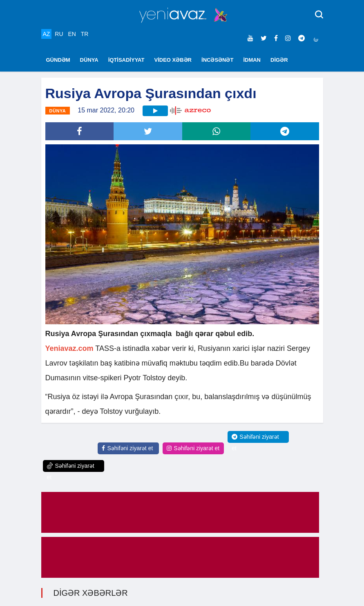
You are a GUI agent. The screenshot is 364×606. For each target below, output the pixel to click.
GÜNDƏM (58, 60)
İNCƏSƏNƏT (217, 60)
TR (85, 34)
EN (72, 34)
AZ (47, 34)
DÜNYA (89, 60)
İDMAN (252, 60)
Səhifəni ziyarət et (127, 448)
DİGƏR (279, 60)
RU (59, 34)
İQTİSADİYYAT (126, 60)
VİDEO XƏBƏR (173, 60)
